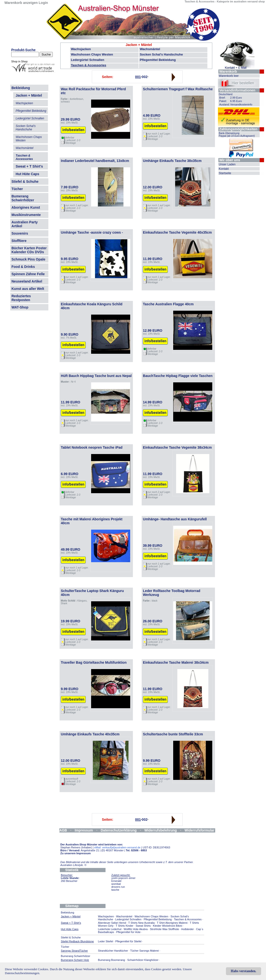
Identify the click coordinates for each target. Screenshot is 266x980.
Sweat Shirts (143, 926)
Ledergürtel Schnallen (88, 60)
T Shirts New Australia (141, 923)
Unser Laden (227, 164)
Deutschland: (226, 94)
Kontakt (224, 169)
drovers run (118, 887)
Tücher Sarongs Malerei (144, 951)
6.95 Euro (236, 101)
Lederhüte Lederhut (110, 929)
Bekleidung (21, 88)
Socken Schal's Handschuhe (161, 54)
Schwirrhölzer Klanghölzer (143, 960)
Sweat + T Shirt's (29, 166)
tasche (115, 890)
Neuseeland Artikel (27, 281)
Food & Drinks (23, 267)
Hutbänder (188, 929)
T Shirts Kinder (124, 926)
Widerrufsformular (200, 830)
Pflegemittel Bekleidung (158, 60)
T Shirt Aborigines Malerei (172, 923)
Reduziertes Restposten (21, 298)
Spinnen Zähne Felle (28, 274)
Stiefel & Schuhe (25, 182)
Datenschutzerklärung (119, 830)
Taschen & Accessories (89, 65)
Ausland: (225, 104)
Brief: (223, 98)
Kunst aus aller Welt (28, 289)
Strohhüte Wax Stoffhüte (165, 929)
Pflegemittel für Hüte (128, 932)
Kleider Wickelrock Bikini (168, 926)
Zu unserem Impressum (75, 853)
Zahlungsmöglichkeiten (238, 129)
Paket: (223, 101)
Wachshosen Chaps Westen (92, 54)
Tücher (17, 189)
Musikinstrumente (26, 215)
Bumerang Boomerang (112, 960)
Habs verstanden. (244, 971)
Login (43, 3)
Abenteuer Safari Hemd (112, 923)
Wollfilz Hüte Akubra (136, 929)
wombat (116, 884)
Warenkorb (228, 71)
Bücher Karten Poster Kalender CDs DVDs (29, 250)
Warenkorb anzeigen (21, 3)
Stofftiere (19, 241)
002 (144, 77)
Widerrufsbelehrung (161, 830)
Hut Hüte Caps (27, 174)
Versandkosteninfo (241, 104)
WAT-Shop (20, 307)
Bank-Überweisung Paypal (237, 135)
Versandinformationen (237, 90)
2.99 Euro (236, 98)
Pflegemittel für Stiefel (128, 941)
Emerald (116, 881)
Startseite (225, 173)
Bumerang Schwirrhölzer (23, 198)
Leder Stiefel (106, 941)
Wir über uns (230, 160)
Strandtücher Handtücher (113, 951)
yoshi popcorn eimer (123, 878)
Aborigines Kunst (26, 207)
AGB (63, 830)
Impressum (84, 830)
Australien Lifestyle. (73, 865)
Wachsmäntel (150, 49)
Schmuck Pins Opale (28, 259)
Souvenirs (20, 233)
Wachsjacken (81, 49)
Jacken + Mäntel (139, 45)
